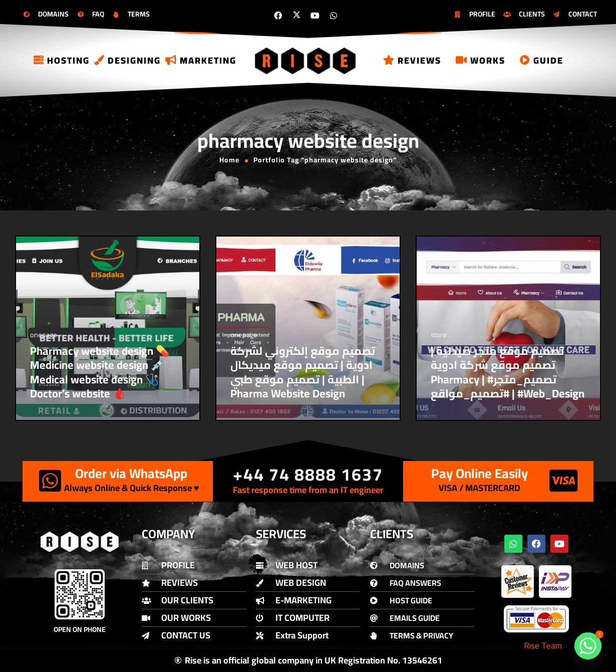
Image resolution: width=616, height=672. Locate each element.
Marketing (201, 60)
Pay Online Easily (480, 473)
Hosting (62, 60)
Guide (542, 60)
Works (481, 60)
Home (229, 160)
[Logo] (306, 60)
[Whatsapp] (588, 646)
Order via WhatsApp (131, 473)
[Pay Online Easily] (563, 481)
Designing (127, 60)
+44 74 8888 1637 (308, 474)
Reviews (412, 60)
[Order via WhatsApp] (50, 481)
